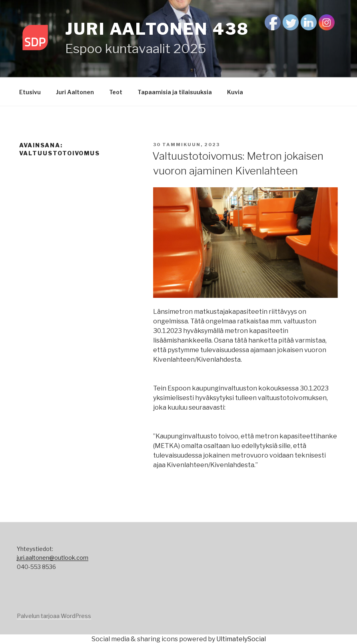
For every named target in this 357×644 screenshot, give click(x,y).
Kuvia (235, 92)
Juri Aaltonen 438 (157, 29)
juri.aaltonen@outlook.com (53, 558)
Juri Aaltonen (75, 92)
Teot (116, 92)
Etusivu (30, 92)
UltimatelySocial (241, 639)
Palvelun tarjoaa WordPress (54, 616)
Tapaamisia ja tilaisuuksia (175, 92)
